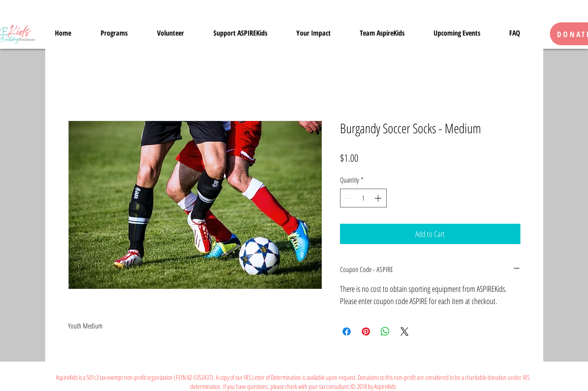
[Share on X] (405, 332)
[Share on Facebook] (347, 332)
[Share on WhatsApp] (385, 332)
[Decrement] (348, 198)
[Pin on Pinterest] (366, 332)
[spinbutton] (363, 198)
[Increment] (379, 198)
